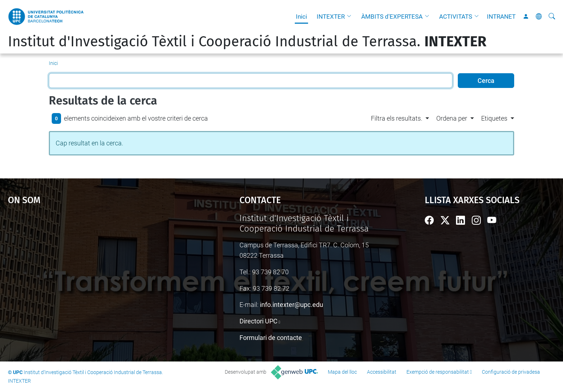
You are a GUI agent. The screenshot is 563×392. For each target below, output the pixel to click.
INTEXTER (331, 17)
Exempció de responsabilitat (438, 372)
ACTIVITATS (456, 17)
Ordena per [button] (452, 118)
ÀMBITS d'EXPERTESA (392, 17)
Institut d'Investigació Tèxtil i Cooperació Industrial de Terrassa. (247, 42)
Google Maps (96, 267)
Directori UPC (259, 321)
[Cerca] (552, 17)
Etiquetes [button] (494, 118)
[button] (351, 17)
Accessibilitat (382, 372)
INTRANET (501, 17)
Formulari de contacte (271, 338)
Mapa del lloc (342, 372)
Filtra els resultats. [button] (397, 118)
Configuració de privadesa (511, 372)
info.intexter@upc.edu (292, 305)
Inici (301, 17)
